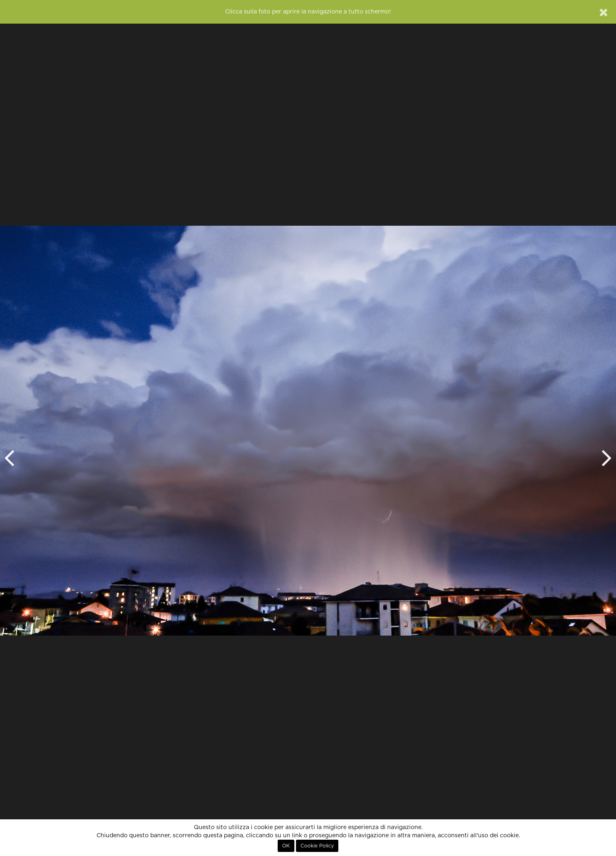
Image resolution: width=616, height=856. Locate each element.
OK (286, 846)
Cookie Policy (317, 846)
